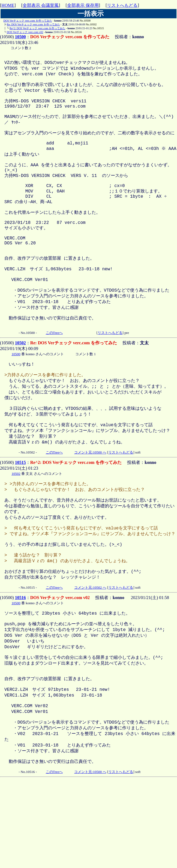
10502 (20, 383)
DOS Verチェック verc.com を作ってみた (28, 21)
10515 (20, 514)
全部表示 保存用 (83, 5)
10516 (20, 663)
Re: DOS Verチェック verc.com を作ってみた (33, 24)
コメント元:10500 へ (90, 504)
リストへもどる (122, 5)
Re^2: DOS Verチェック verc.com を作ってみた (37, 28)
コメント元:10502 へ (90, 653)
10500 (20, 37)
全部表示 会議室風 (41, 5)
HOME (8, 5)
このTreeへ (54, 373)
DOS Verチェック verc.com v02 (25, 32)
